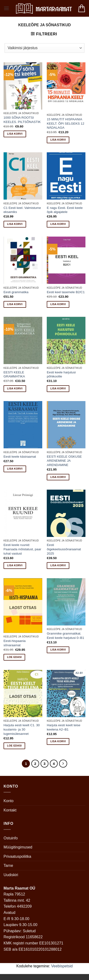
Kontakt (10, 810)
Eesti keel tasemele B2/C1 (66, 292)
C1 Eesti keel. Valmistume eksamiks (22, 210)
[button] (6, 8)
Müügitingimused (18, 847)
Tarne (8, 866)
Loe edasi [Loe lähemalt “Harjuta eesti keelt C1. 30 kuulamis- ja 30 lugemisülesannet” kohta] (14, 746)
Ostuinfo (11, 838)
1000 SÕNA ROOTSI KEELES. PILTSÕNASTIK (22, 120)
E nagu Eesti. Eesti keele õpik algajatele (65, 210)
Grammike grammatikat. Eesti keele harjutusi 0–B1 (65, 636)
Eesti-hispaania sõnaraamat (15, 643)
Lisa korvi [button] (15, 134)
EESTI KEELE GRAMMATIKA (14, 374)
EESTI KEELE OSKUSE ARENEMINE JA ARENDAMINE (64, 461)
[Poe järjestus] (44, 48)
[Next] (63, 764)
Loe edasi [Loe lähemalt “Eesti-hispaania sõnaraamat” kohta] (14, 657)
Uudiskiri (11, 875)
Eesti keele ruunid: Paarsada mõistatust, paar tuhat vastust (22, 549)
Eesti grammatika (16, 292)
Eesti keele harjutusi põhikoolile (61, 374)
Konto (9, 801)
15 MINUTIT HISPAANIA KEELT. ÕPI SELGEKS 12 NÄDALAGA (66, 123)
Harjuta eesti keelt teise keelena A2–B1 (63, 727)
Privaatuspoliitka (17, 856)
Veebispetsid (62, 966)
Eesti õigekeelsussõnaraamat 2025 (64, 549)
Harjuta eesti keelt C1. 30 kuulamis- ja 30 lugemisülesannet (22, 729)
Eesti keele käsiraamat (20, 457)
